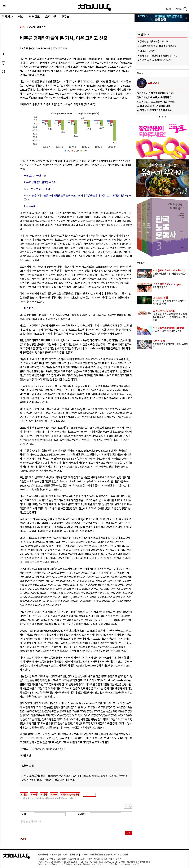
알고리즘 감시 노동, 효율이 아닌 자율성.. (156, 102)
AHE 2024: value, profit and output (46, 749)
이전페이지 (74, 854)
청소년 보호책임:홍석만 (118, 854)
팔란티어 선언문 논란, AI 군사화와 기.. (155, 97)
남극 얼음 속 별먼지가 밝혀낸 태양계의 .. (158, 55)
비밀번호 (82, 814)
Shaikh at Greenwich (78, 467)
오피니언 (51, 17)
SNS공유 (11, 55)
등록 (128, 833)
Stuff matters (99, 409)
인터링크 (34, 17)
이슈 (21, 17)
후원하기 (54, 854)
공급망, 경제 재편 (37, 27)
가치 (45, 794)
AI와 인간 (153, 83)
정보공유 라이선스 (130, 864)
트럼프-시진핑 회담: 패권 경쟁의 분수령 (158, 46)
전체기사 (7, 17)
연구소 (65, 17)
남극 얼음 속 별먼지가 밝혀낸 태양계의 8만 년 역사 (170, 301)
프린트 (11, 72)
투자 (35, 794)
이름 (24, 814)
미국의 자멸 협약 (148, 51)
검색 (185, 9)
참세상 (95, 8)
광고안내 (63, 854)
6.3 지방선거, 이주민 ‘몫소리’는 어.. (156, 60)
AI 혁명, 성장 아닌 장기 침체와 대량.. (154, 106)
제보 (178, 9)
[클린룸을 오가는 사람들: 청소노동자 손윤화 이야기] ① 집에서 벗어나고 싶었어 (170, 316)
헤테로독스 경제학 (71, 794)
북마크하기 (11, 63)
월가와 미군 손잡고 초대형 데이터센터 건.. (157, 93)
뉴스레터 (84, 854)
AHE (55, 794)
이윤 (25, 794)
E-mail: (122, 862)
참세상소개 (43, 854)
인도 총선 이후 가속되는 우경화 (170, 329)
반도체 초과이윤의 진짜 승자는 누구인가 (170, 344)
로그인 (169, 9)
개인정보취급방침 (98, 854)
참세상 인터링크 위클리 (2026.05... (156, 41)
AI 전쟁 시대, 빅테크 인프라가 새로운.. (155, 110)
